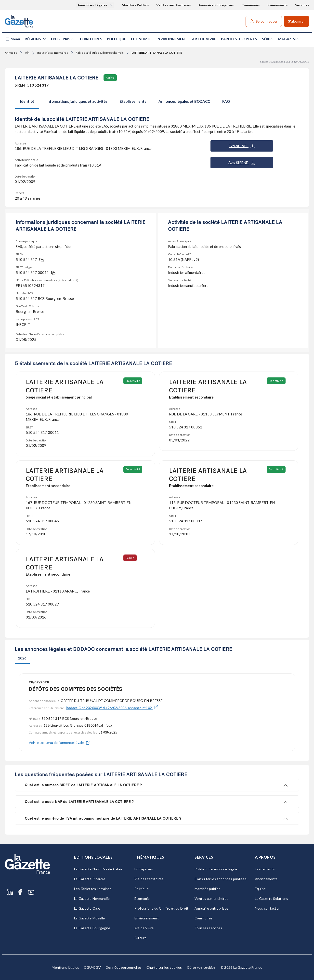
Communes (251, 5)
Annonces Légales (93, 5)
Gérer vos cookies (201, 967)
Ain (27, 53)
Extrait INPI (242, 146)
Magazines (289, 39)
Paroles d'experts (239, 39)
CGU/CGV (92, 967)
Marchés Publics (135, 5)
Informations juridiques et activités (77, 101)
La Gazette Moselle (90, 918)
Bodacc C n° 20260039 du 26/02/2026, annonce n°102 (112, 708)
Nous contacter (267, 908)
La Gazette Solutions (272, 898)
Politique (117, 39)
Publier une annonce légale (216, 869)
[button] (12, 39)
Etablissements (133, 101)
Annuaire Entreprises (216, 5)
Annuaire (11, 53)
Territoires (91, 39)
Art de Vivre (204, 39)
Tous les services (208, 928)
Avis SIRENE (242, 163)
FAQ (226, 101)
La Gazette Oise (87, 908)
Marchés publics (207, 889)
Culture (141, 938)
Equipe (260, 889)
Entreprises (63, 39)
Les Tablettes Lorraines (93, 889)
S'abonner (296, 21)
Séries (268, 39)
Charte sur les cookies (164, 967)
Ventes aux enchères (211, 898)
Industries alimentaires (53, 53)
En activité (133, 381)
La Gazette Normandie (92, 898)
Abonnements (266, 879)
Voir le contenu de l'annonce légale (59, 743)
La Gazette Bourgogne (92, 928)
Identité (27, 101)
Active (110, 78)
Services (302, 5)
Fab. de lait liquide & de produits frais (100, 53)
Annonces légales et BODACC (184, 101)
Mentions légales (65, 967)
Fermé (130, 558)
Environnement (171, 39)
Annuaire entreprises (211, 908)
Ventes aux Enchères (174, 5)
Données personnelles (124, 967)
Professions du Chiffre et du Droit (162, 908)
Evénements (278, 5)
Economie (141, 39)
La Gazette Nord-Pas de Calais (98, 869)
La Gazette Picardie (90, 879)
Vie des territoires (149, 879)
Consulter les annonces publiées (221, 879)
